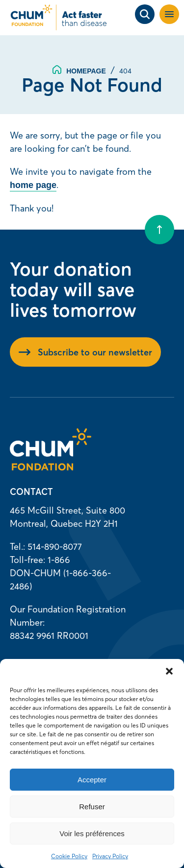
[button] (169, 671)
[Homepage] (51, 467)
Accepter (92, 780)
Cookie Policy (69, 856)
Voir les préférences (92, 833)
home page (33, 185)
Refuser (92, 807)
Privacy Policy (110, 856)
